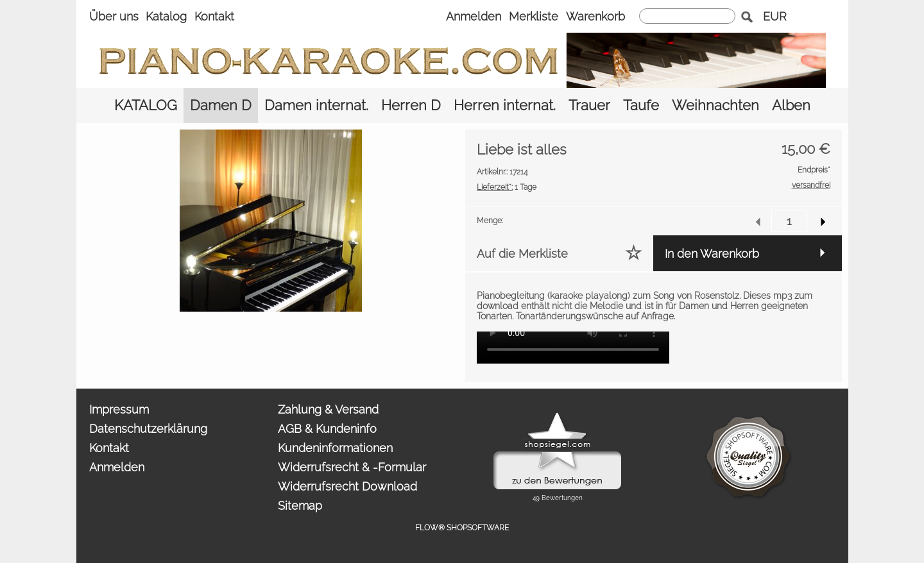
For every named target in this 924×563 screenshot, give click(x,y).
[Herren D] (411, 105)
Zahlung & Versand (328, 409)
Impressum (119, 409)
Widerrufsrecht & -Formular (352, 467)
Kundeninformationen (335, 448)
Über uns (114, 16)
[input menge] (789, 221)
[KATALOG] (146, 105)
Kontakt (214, 16)
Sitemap (300, 506)
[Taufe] (641, 105)
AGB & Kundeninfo (327, 429)
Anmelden (474, 16)
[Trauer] (589, 105)
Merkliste (534, 16)
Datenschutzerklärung (148, 429)
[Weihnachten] (715, 105)
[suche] (687, 16)
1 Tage (507, 187)
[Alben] (791, 105)
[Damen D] (221, 105)
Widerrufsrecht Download (347, 486)
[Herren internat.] (505, 105)
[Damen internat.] (316, 105)
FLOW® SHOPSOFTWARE (462, 528)
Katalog (166, 16)
